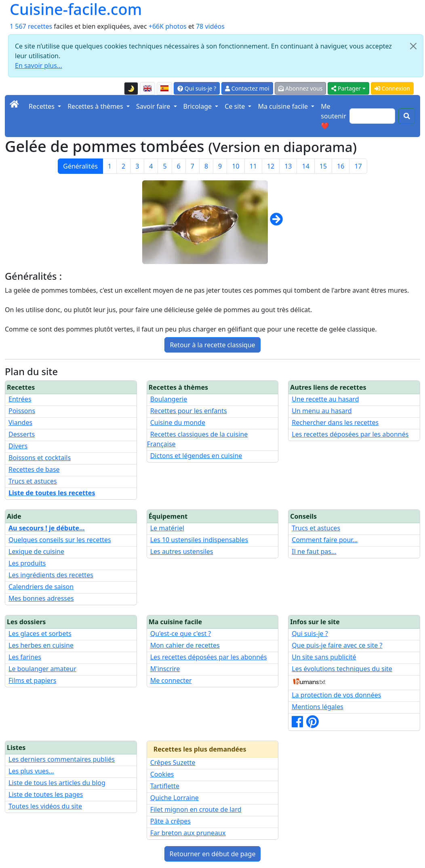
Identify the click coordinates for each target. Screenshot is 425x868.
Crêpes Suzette (173, 762)
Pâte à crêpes (170, 821)
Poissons (22, 411)
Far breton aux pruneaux (188, 833)
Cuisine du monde (178, 422)
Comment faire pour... (325, 540)
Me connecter (171, 680)
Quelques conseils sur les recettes (60, 540)
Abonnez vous (301, 88)
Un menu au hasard (322, 411)
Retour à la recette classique (212, 345)
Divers (18, 446)
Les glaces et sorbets (40, 634)
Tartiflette (165, 786)
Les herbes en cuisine (41, 645)
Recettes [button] (42, 106)
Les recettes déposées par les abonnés (350, 434)
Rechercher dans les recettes (335, 422)
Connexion (392, 88)
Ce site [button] (236, 106)
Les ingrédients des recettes (51, 575)
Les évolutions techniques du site (342, 669)
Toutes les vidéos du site (45, 806)
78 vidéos (210, 26)
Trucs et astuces (33, 481)
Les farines (25, 657)
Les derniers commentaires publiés (62, 759)
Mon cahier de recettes (185, 645)
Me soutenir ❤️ (333, 116)
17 (358, 166)
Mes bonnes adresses (41, 598)
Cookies (162, 774)
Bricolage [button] (199, 106)
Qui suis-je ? (197, 88)
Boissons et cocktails (40, 458)
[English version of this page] (147, 89)
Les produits (27, 563)
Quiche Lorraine (175, 798)
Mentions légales (318, 707)
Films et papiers (32, 680)
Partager (346, 88)
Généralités (80, 166)
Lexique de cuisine (36, 551)
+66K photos (168, 26)
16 (341, 166)
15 (323, 166)
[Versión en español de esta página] (164, 89)
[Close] (413, 46)
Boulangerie (169, 399)
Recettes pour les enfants (189, 411)
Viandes (20, 422)
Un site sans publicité (324, 657)
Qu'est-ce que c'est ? (181, 634)
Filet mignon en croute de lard (196, 809)
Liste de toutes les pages (46, 794)
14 (305, 166)
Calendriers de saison (41, 587)
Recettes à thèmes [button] (96, 106)
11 (253, 166)
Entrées (20, 399)
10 (236, 166)
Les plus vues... (31, 771)
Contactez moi (247, 88)
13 (288, 166)
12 (271, 166)
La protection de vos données (336, 695)
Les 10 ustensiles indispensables (199, 540)
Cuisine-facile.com (76, 9)
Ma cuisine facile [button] (284, 106)
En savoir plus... (39, 65)
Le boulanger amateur (42, 669)
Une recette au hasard (325, 399)
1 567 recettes (31, 26)
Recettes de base (34, 469)
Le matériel (167, 528)
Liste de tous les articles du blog (57, 783)
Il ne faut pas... (314, 551)
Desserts (22, 434)
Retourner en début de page (213, 854)
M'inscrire (165, 669)
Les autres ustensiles (182, 551)
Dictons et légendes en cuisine (196, 456)
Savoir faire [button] (154, 106)
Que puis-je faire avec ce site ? (337, 645)
